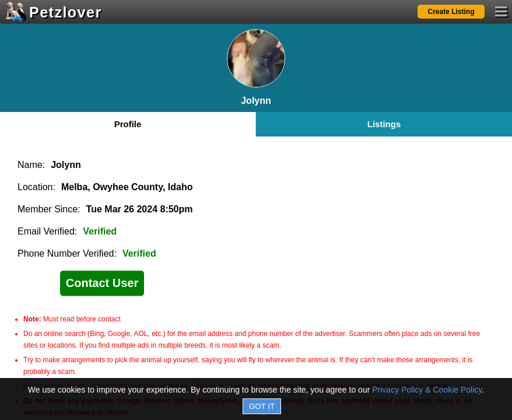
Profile (128, 124)
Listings (384, 124)
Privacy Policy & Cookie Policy (427, 390)
